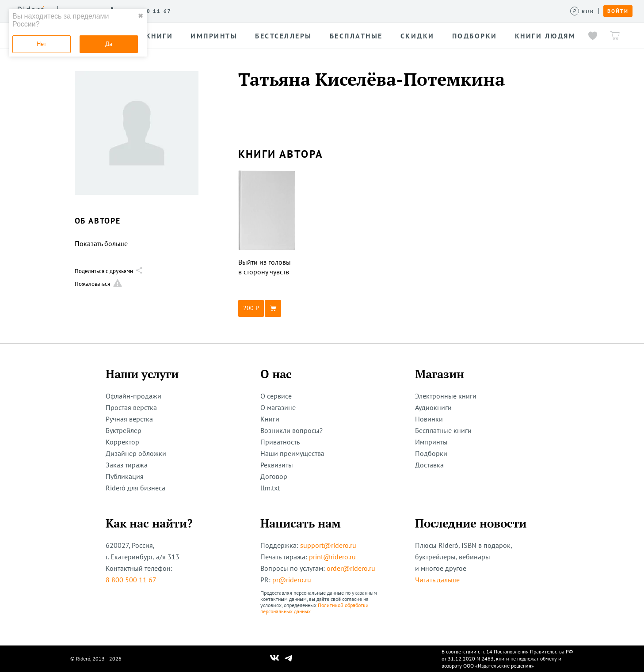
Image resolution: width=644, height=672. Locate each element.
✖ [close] (141, 16)
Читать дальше (437, 580)
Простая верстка (131, 407)
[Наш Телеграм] (288, 659)
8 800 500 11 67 (131, 580)
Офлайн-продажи (133, 396)
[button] (267, 308)
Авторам (270, 11)
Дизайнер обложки (136, 453)
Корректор (122, 442)
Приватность (280, 442)
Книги (270, 419)
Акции (344, 11)
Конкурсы (229, 11)
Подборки (431, 453)
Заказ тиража (127, 465)
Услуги (191, 11)
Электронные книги (446, 396)
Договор (274, 476)
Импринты (431, 442)
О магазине (278, 407)
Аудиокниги (433, 407)
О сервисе (152, 11)
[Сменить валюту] (582, 11)
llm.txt (270, 488)
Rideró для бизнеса (135, 488)
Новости (309, 11)
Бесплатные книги (443, 430)
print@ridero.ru (332, 557)
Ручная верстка (129, 419)
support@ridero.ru (328, 545)
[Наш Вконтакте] (275, 659)
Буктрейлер (124, 430)
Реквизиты (277, 465)
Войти (618, 11)
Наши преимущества (292, 453)
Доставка (429, 465)
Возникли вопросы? (292, 430)
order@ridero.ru (351, 568)
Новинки (429, 419)
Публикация (125, 476)
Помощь (378, 11)
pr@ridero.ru (292, 580)
